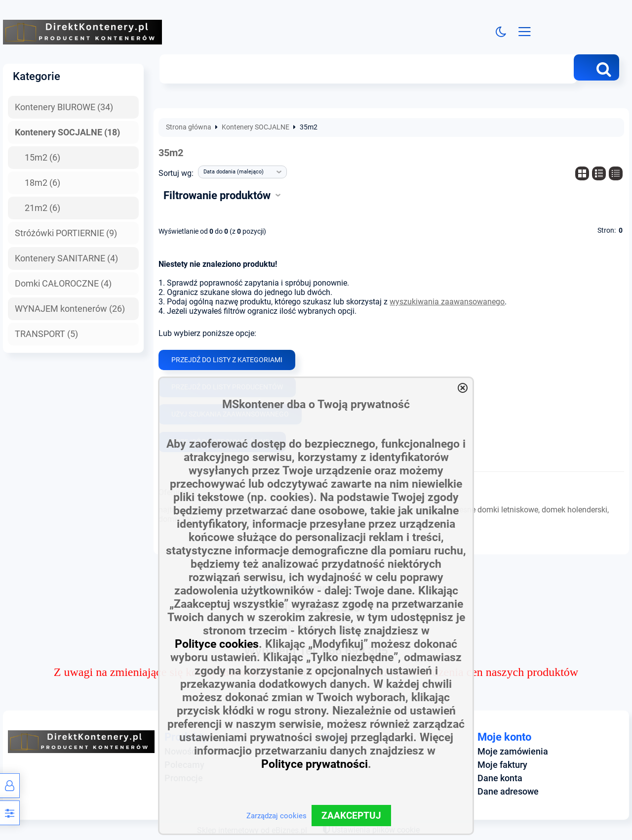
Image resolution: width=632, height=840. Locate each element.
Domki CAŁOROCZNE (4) (63, 284)
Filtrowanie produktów (217, 196)
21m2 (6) (42, 208)
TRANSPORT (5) (46, 334)
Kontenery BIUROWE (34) (64, 108)
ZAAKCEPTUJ (351, 816)
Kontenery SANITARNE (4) (66, 258)
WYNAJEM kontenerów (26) (70, 309)
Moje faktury (502, 765)
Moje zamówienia (513, 752)
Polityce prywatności (315, 764)
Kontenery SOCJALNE (256, 128)
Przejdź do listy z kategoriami (227, 360)
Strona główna (189, 128)
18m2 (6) (42, 183)
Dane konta (500, 778)
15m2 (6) (42, 158)
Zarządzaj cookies (276, 816)
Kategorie (37, 77)
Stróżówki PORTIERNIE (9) (66, 233)
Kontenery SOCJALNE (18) (67, 132)
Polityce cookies (217, 644)
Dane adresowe (508, 792)
